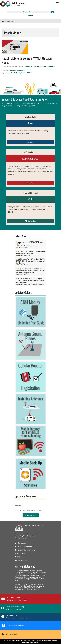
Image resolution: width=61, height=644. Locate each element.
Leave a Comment (48, 66)
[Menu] (57, 3)
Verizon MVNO (26, 73)
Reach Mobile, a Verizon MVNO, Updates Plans (27, 60)
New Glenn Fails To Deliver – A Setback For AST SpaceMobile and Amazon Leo (30, 252)
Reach (8, 73)
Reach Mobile (16, 73)
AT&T (25, 246)
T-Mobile (26, 247)
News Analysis (27, 284)
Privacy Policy (41, 641)
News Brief (26, 274)
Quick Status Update (17, 71)
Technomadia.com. (22, 538)
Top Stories (41, 284)
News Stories (30, 246)
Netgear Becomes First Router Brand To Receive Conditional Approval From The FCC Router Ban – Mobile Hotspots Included (30, 271)
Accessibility (35, 642)
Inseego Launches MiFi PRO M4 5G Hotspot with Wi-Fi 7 (29, 243)
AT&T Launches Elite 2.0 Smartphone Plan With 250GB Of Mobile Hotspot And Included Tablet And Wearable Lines (30, 261)
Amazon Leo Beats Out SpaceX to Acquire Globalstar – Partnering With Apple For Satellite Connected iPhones (30, 280)
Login (31, 15)
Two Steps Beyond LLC (16, 641)
